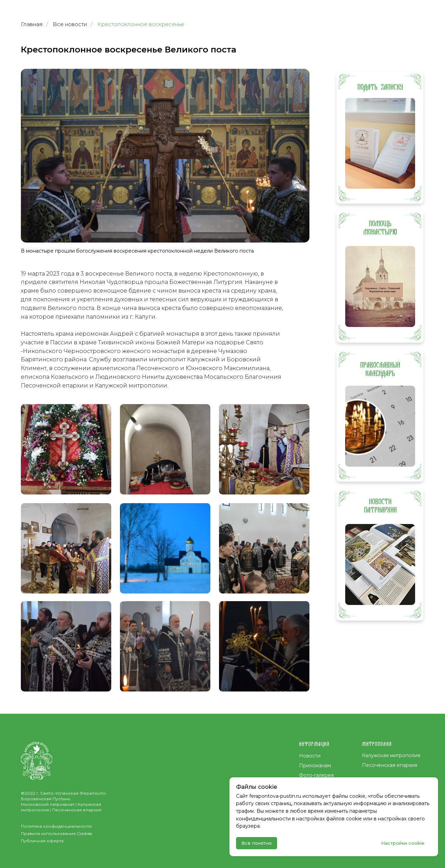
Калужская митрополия (391, 755)
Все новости (70, 24)
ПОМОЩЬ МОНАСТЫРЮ (380, 228)
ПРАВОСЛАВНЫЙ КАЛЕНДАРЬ (380, 369)
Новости (310, 756)
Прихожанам (315, 765)
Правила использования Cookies (56, 833)
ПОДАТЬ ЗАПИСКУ (380, 87)
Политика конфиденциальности (56, 826)
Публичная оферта (42, 841)
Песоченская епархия (390, 765)
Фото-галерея (316, 775)
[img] (380, 143)
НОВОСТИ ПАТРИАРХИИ (380, 506)
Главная (32, 24)
